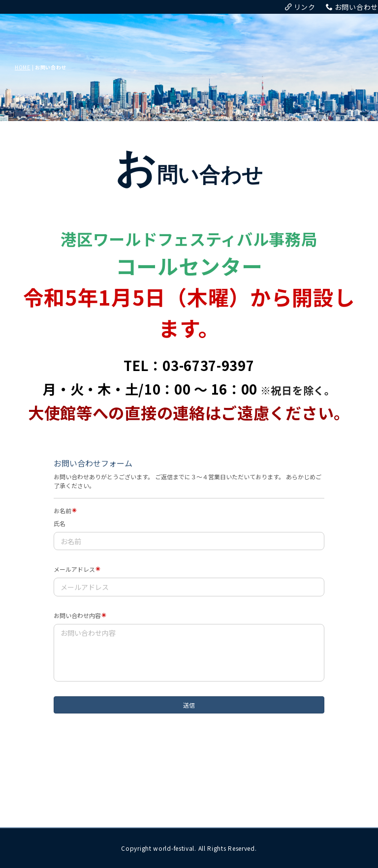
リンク (300, 7)
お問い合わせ (352, 7)
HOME (23, 67)
